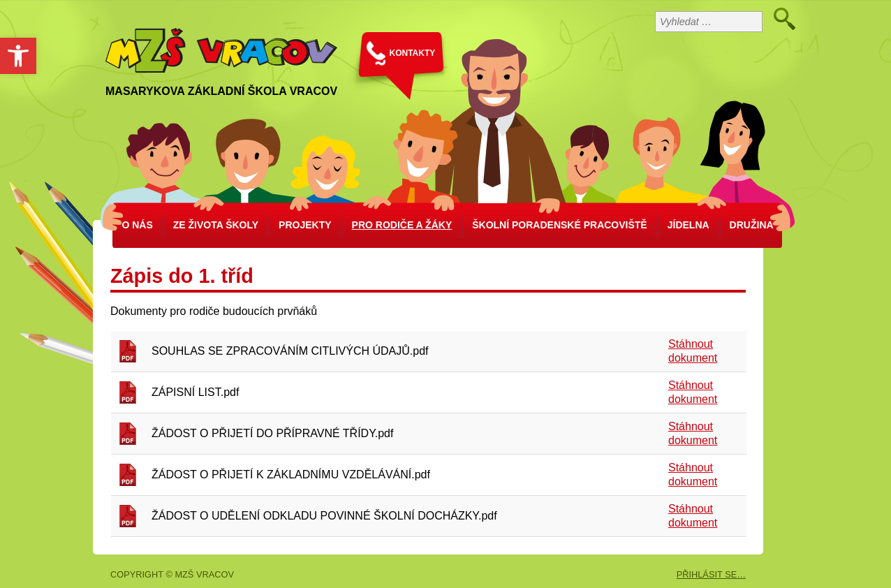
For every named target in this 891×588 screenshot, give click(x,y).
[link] (18, 56)
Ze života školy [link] (216, 225)
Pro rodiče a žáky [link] (402, 225)
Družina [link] (752, 225)
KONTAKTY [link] (413, 53)
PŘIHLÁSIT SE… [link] (711, 574)
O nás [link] (137, 225)
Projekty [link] (305, 225)
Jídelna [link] (688, 225)
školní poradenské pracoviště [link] (559, 225)
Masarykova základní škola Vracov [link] (221, 91)
